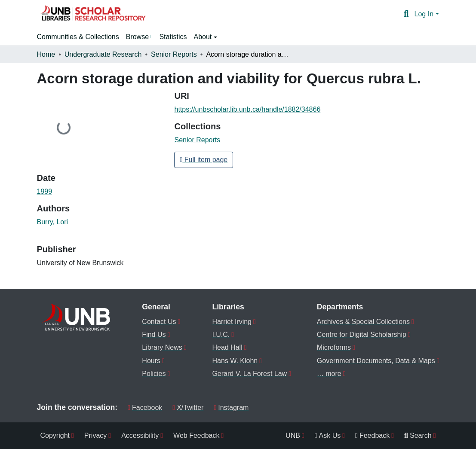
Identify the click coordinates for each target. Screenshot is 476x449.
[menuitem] (139, 37)
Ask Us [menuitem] (328, 435)
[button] (93, 14)
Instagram (231, 408)
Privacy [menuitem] (95, 435)
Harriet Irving (232, 322)
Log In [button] (425, 14)
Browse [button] (137, 37)
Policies (154, 374)
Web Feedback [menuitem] (196, 435)
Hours (151, 361)
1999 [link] (45, 191)
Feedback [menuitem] (372, 435)
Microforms (334, 347)
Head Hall (227, 347)
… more (329, 374)
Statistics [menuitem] (173, 37)
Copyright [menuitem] (55, 435)
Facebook (145, 408)
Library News (162, 347)
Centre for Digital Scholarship (362, 334)
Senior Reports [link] (174, 54)
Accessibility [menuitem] (140, 435)
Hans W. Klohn (235, 361)
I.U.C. (221, 334)
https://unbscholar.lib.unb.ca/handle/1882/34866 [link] (247, 109)
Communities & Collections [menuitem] (78, 37)
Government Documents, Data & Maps (376, 361)
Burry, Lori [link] (53, 222)
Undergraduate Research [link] (103, 54)
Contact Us (159, 322)
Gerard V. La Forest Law (249, 374)
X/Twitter (188, 408)
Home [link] (46, 54)
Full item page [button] (204, 160)
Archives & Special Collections (363, 322)
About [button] (203, 37)
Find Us (154, 334)
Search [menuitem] (418, 435)
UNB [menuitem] (293, 435)
